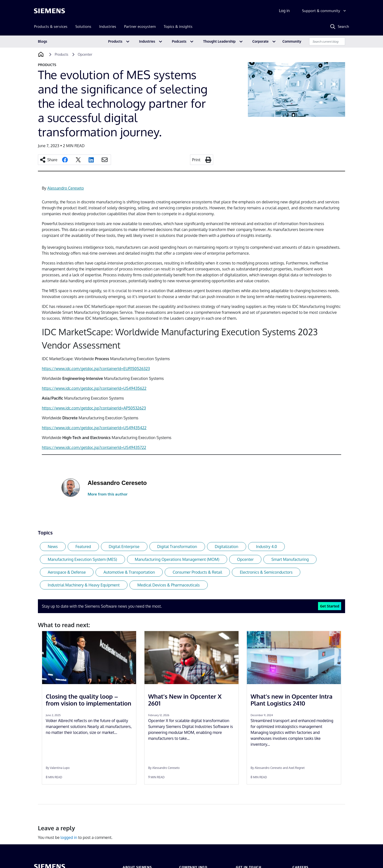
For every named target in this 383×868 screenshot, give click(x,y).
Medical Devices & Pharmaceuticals (168, 585)
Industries (147, 41)
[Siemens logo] (49, 11)
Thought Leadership (219, 41)
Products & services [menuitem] (51, 27)
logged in (69, 837)
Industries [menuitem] (108, 27)
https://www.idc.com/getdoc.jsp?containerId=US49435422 (94, 428)
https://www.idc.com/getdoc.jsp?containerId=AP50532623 (94, 408)
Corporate (260, 41)
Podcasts (179, 41)
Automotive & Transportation (129, 572)
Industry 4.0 (266, 547)
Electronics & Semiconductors (266, 572)
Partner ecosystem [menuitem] (140, 27)
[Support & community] (325, 11)
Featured (83, 547)
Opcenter (245, 559)
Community (292, 41)
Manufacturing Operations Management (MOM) (177, 559)
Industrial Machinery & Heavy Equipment (84, 585)
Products (115, 41)
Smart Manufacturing (290, 559)
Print (196, 160)
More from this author (108, 494)
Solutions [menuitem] (83, 27)
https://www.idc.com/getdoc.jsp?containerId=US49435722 (94, 447)
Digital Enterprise (124, 547)
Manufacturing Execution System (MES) (82, 559)
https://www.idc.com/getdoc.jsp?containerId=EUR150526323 (96, 369)
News (53, 547)
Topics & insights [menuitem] (178, 27)
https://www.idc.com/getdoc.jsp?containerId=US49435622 (94, 388)
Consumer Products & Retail (197, 572)
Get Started (330, 606)
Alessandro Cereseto (66, 188)
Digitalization (227, 547)
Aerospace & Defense (67, 572)
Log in (284, 11)
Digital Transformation (177, 547)
